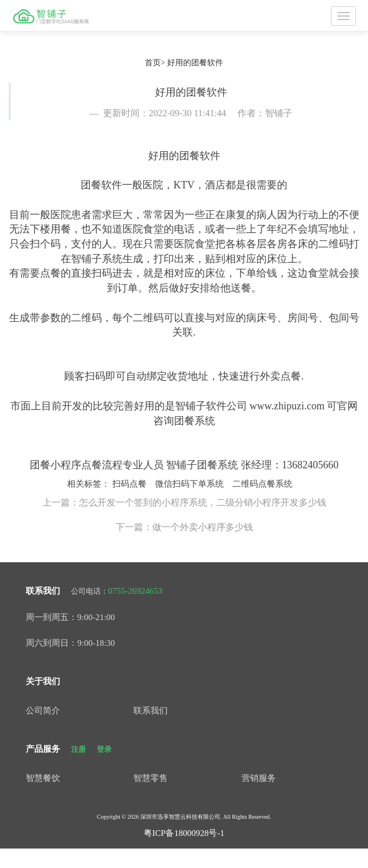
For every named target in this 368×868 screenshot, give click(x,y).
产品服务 (43, 749)
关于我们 (43, 681)
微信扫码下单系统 (189, 484)
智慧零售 (151, 778)
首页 (153, 63)
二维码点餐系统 (262, 484)
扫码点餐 (129, 484)
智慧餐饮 (43, 778)
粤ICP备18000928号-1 (184, 833)
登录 (104, 749)
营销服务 (259, 778)
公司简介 (43, 711)
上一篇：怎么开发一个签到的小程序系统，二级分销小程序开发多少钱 (184, 502)
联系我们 (43, 591)
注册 (78, 749)
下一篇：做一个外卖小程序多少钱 (184, 527)
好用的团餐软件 (195, 63)
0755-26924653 (135, 591)
